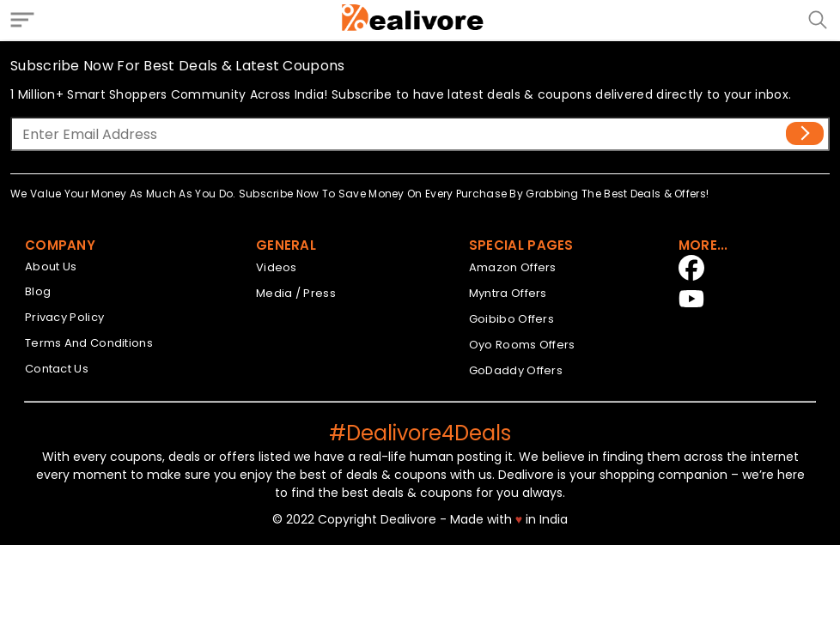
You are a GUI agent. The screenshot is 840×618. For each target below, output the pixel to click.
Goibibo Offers (511, 319)
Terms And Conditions (89, 343)
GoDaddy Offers (516, 370)
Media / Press (296, 293)
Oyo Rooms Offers (522, 345)
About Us (51, 267)
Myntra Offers (508, 293)
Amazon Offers (513, 267)
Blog (38, 291)
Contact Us (57, 369)
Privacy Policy (64, 317)
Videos (277, 267)
